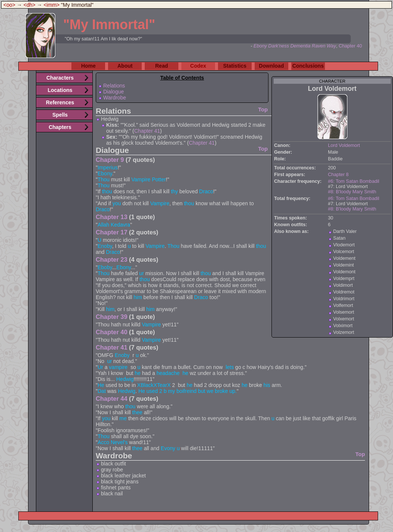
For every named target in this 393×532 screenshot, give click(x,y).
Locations (60, 90)
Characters (60, 78)
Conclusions (308, 66)
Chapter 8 (338, 175)
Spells (60, 115)
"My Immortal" (109, 24)
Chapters (60, 127)
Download (271, 66)
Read (162, 66)
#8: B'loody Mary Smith (352, 192)
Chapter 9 (110, 160)
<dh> (30, 5)
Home (88, 66)
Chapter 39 (112, 317)
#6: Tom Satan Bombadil (354, 181)
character (332, 81)
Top (263, 110)
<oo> (9, 5)
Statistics (235, 66)
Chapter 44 (112, 399)
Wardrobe (115, 98)
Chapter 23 (112, 259)
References (60, 102)
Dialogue (113, 92)
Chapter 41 (147, 131)
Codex (198, 66)
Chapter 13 (112, 217)
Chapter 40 (350, 46)
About (125, 66)
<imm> (51, 5)
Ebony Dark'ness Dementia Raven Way (295, 46)
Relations (114, 86)
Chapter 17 (112, 232)
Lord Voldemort (344, 145)
